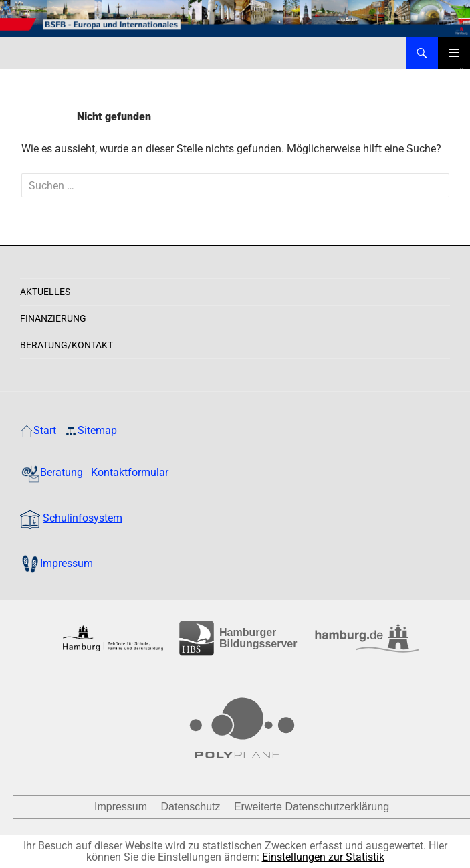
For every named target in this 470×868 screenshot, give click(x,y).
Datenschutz (191, 807)
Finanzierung (53, 318)
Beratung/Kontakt (67, 345)
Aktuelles (45, 292)
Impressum (121, 807)
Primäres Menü (454, 53)
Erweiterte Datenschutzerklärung (312, 807)
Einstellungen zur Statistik (323, 857)
